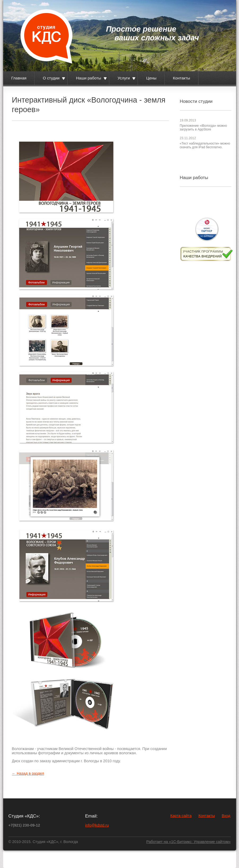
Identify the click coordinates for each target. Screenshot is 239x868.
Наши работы (88, 78)
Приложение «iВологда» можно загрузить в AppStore (203, 128)
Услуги (124, 78)
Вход (226, 816)
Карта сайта (181, 816)
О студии (51, 78)
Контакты (182, 78)
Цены (151, 78)
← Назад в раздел (28, 773)
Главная (19, 78)
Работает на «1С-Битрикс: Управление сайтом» (188, 842)
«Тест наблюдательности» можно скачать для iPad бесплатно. (205, 145)
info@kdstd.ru (97, 825)
